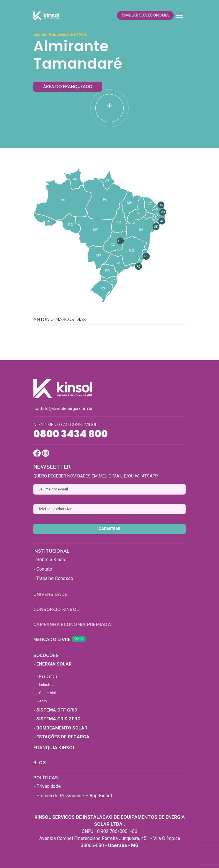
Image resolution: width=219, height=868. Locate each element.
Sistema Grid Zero (57, 719)
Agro (41, 701)
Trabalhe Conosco (53, 578)
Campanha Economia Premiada (72, 625)
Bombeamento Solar (60, 728)
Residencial (47, 676)
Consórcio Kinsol (56, 610)
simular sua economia (145, 15)
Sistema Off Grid (55, 710)
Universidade (50, 594)
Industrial (45, 685)
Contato (43, 569)
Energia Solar (53, 664)
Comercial (46, 693)
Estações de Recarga (61, 737)
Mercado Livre (59, 640)
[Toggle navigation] (180, 15)
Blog (40, 763)
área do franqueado (68, 87)
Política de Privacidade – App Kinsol (73, 796)
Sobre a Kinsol (50, 560)
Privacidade (47, 786)
